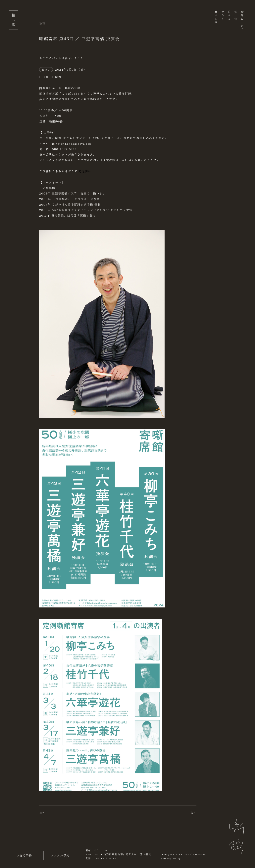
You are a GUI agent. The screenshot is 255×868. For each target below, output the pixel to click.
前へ (42, 812)
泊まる (229, 16)
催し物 (236, 16)
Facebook (199, 854)
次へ (193, 812)
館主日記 (216, 17)
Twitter (184, 854)
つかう (223, 16)
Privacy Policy (171, 858)
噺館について (242, 21)
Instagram (168, 854)
